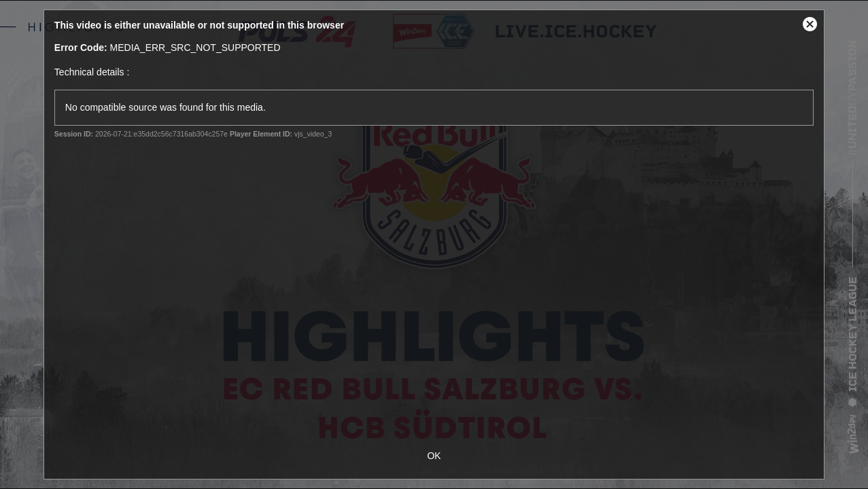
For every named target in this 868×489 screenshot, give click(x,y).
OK (434, 456)
